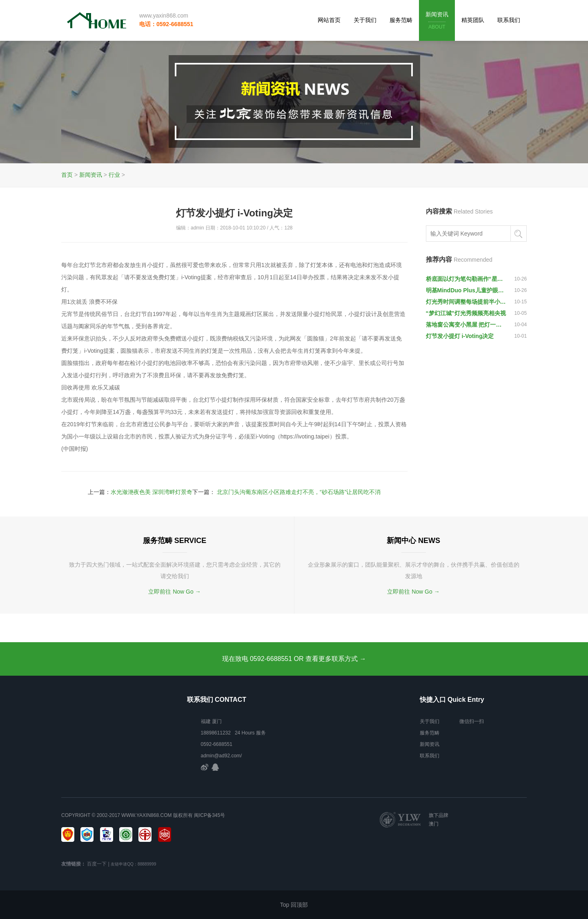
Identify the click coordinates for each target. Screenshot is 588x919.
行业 (114, 175)
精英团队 (473, 20)
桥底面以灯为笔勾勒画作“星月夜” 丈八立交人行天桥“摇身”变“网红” (466, 279)
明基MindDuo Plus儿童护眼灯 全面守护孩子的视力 (466, 290)
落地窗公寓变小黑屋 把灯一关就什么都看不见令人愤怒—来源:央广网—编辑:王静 (466, 325)
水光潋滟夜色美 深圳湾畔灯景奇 (151, 492)
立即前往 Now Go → (174, 592)
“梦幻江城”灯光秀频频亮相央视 (466, 313)
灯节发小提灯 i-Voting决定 (460, 336)
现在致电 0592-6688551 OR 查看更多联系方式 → (294, 659)
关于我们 (365, 20)
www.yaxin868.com (164, 16)
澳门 (434, 824)
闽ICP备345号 (209, 815)
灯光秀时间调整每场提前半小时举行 (466, 302)
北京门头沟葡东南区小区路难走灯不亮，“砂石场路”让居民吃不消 (299, 492)
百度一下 (97, 864)
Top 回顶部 (294, 905)
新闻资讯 (437, 21)
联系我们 (509, 20)
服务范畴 (401, 20)
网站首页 (329, 20)
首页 (67, 175)
